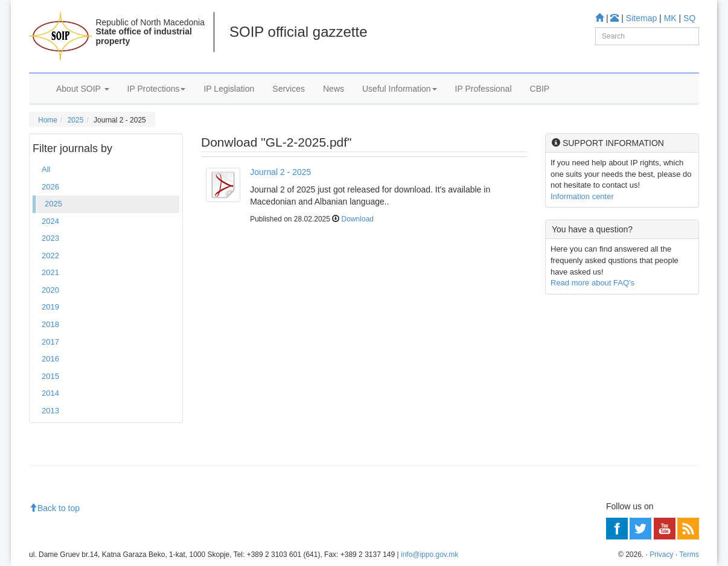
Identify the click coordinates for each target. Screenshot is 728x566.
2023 (50, 238)
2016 (50, 359)
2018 (50, 324)
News (334, 89)
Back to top (54, 508)
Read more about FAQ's (592, 283)
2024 (50, 221)
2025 (76, 120)
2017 (50, 342)
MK (670, 18)
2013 (50, 411)
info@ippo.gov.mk (429, 555)
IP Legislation (229, 89)
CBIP (540, 89)
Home (48, 120)
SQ (689, 18)
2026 (50, 187)
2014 (50, 393)
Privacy (661, 555)
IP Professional (484, 89)
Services (289, 89)
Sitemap (641, 18)
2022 (50, 256)
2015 (50, 376)
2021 (50, 272)
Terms (689, 555)
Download (358, 219)
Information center (582, 196)
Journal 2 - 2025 (280, 172)
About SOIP (83, 89)
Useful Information (400, 89)
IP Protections (157, 89)
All (46, 169)
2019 (50, 307)
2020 (50, 290)
